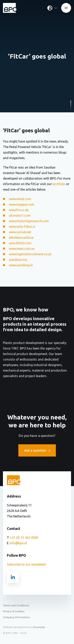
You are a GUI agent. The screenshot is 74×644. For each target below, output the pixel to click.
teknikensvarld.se (21, 238)
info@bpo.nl (18, 543)
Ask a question (37, 450)
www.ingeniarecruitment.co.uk (30, 254)
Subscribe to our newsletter (26, 564)
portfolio (59, 184)
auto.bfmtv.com (20, 243)
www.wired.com (20, 199)
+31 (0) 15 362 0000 (24, 538)
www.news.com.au (22, 249)
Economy (39, 627)
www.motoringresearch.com (29, 221)
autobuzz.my (18, 260)
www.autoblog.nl (21, 265)
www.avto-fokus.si (22, 226)
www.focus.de (19, 210)
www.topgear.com (22, 204)
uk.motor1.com (20, 215)
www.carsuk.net (20, 232)
